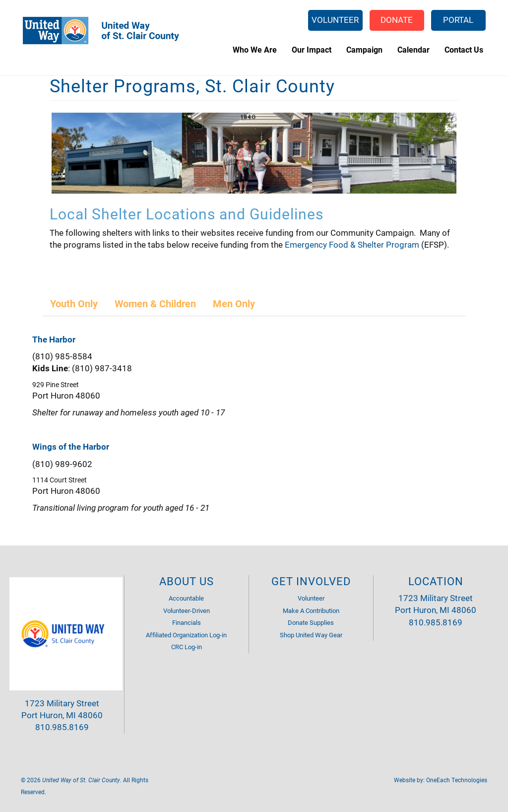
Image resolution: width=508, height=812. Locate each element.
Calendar (413, 49)
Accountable (186, 598)
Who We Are (255, 49)
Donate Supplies (311, 622)
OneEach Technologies (457, 780)
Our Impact (312, 49)
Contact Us (464, 49)
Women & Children (155, 303)
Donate (397, 20)
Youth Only (74, 303)
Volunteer (335, 20)
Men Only (234, 303)
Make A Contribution (311, 610)
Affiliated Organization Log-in (186, 635)
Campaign (364, 49)
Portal (458, 20)
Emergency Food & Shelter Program (352, 244)
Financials (187, 622)
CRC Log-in (187, 647)
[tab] (74, 304)
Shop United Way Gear (311, 635)
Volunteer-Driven (187, 610)
